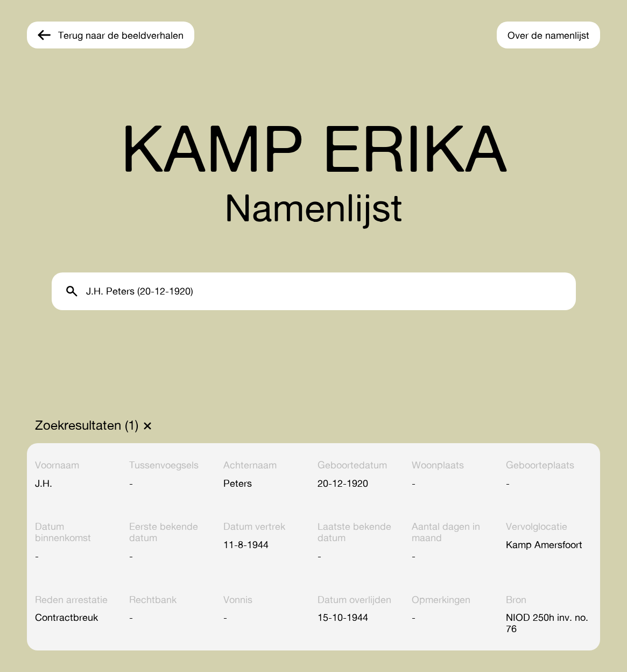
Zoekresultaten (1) (87, 425)
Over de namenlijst (548, 35)
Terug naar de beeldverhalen (121, 35)
